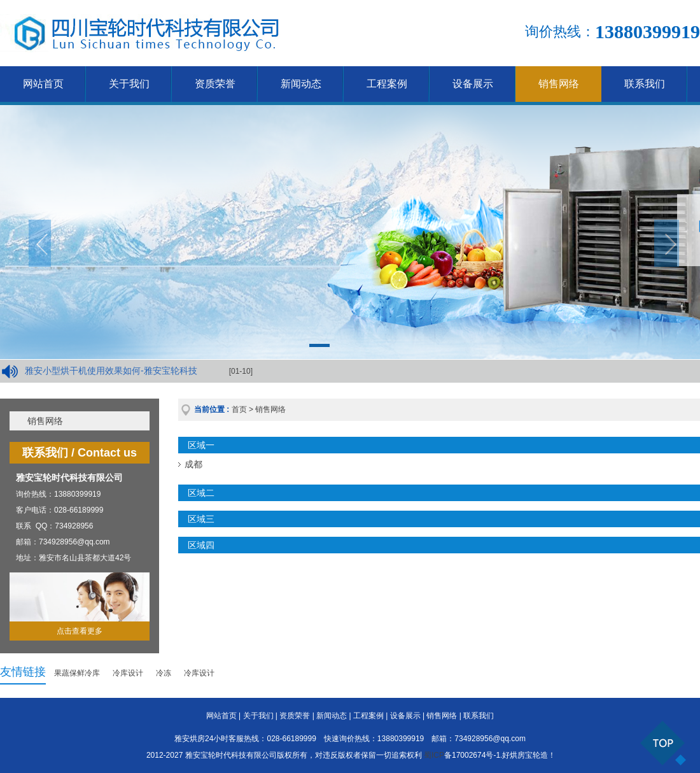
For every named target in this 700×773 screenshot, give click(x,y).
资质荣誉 (215, 84)
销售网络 (559, 84)
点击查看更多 (80, 631)
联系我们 (645, 84)
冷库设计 (128, 673)
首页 (239, 409)
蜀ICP (434, 755)
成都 (193, 464)
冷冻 (164, 673)
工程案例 (387, 84)
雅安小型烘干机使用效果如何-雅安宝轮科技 (111, 371)
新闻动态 (301, 84)
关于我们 (129, 84)
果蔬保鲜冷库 (77, 673)
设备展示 (473, 84)
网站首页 (43, 84)
